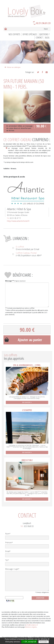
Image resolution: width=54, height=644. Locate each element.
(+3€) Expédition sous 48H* (27, 254)
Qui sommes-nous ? (8, 637)
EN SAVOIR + (27, 402)
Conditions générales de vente (41, 637)
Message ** (10, 281)
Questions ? (44, 34)
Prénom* (9, 543)
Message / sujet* (12, 569)
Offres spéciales (30, 34)
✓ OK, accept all (29, 642)
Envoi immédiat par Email (26, 248)
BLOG (47, 38)
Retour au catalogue (13, 67)
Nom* (8, 534)
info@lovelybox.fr (32, 625)
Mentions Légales (31, 627)
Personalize (44, 642)
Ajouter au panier (30, 340)
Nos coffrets (14, 34)
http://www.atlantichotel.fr (18, 221)
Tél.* (7, 560)
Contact (39, 38)
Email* (8, 551)
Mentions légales (23, 637)
